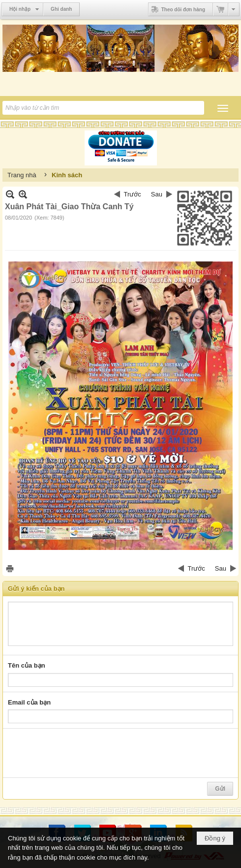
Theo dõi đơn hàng (177, 9)
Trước (133, 194)
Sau (157, 194)
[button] (223, 108)
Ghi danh (61, 9)
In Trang (10, 568)
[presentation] (83, 753)
